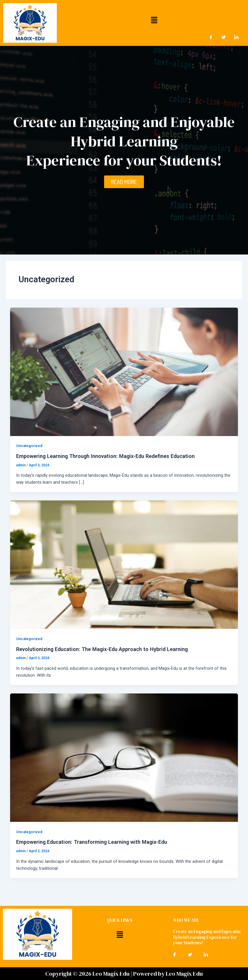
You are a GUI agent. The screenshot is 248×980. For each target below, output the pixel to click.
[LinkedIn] (236, 37)
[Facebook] (211, 37)
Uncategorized (29, 446)
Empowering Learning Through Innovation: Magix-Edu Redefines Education (105, 456)
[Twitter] (224, 37)
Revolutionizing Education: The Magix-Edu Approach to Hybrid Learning (102, 649)
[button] (154, 20)
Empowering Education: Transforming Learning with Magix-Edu (92, 842)
